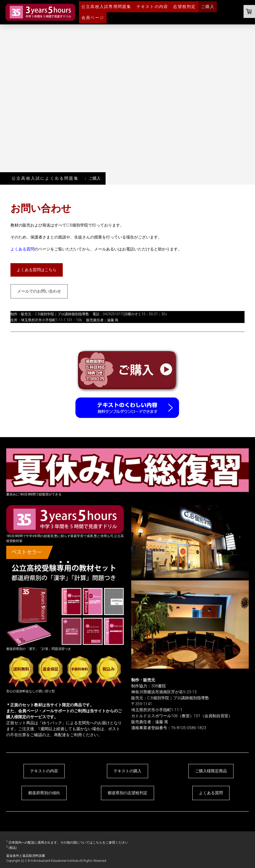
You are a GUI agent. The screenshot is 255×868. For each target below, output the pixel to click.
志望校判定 (184, 7)
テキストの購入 (127, 771)
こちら (97, 842)
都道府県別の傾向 (44, 793)
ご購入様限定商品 (211, 771)
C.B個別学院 (44, 314)
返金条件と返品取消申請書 (26, 856)
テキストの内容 (152, 7)
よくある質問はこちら (37, 270)
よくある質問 (22, 249)
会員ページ (93, 18)
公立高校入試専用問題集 (106, 7)
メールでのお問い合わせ (39, 291)
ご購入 (208, 7)
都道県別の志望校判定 (127, 793)
